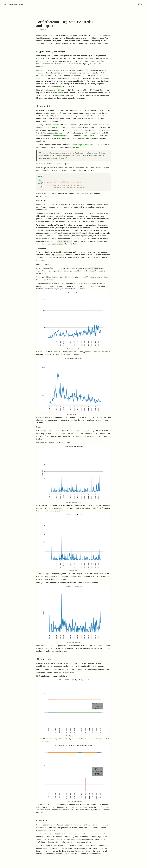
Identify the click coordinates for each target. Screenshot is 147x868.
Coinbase (41, 58)
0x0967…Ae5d (89, 136)
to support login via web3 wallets (84, 145)
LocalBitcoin (42, 70)
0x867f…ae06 (51, 128)
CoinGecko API (94, 288)
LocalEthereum (61, 90)
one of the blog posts (62, 136)
